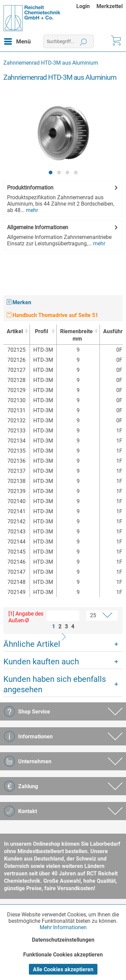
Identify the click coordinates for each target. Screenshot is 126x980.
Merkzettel (110, 6)
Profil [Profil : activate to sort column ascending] (41, 331)
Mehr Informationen (63, 927)
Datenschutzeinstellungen (63, 940)
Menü (17, 40)
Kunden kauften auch (41, 662)
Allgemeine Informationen (38, 227)
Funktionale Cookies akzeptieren (63, 955)
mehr (31, 210)
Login (83, 6)
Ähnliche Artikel (32, 644)
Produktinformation (30, 188)
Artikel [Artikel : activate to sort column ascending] (15, 331)
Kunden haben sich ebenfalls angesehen (55, 684)
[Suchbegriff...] (69, 41)
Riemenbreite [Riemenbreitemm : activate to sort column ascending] (76, 335)
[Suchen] (83, 41)
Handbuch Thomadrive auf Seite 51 (52, 315)
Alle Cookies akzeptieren (63, 969)
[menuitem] (86, 6)
